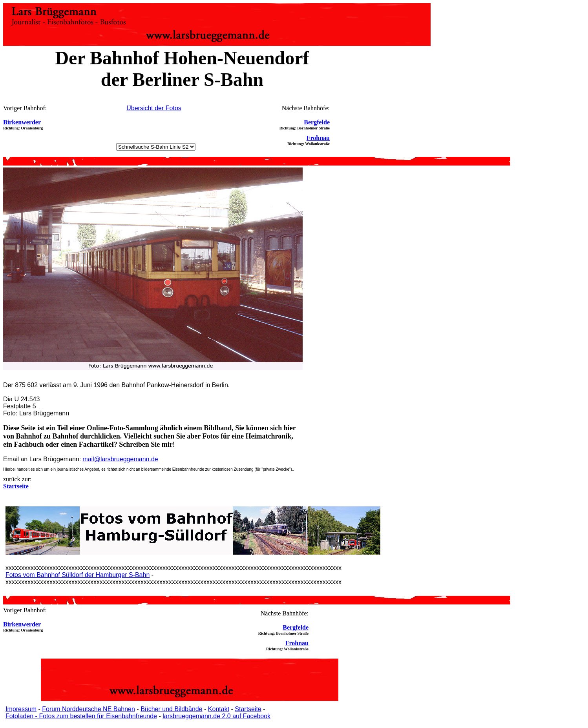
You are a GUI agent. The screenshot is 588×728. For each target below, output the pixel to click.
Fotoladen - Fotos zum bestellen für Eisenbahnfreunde (81, 716)
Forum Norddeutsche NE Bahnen (89, 709)
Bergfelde (317, 122)
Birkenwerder (22, 122)
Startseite (248, 709)
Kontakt (219, 709)
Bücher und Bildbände (171, 709)
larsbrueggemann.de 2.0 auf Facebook (216, 716)
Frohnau (318, 138)
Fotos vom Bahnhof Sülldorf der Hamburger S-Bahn (78, 575)
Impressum (21, 709)
